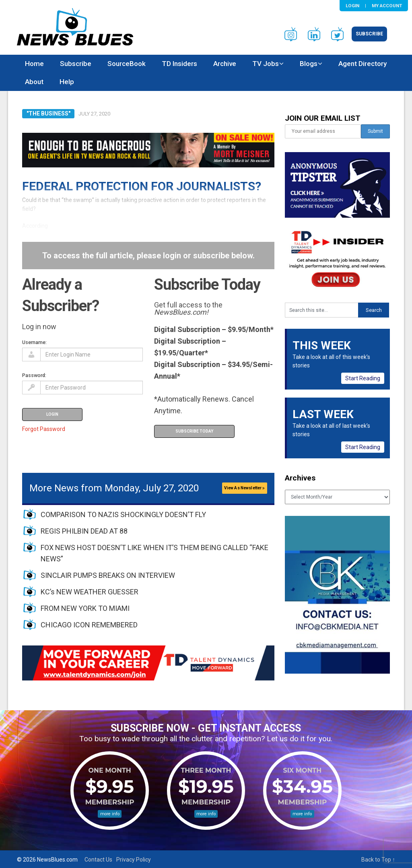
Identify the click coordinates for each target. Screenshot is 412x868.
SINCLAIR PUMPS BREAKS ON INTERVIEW (108, 575)
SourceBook (127, 64)
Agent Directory (363, 64)
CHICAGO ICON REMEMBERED (89, 625)
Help (67, 82)
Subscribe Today (194, 431)
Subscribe (369, 34)
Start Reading (363, 378)
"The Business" (48, 113)
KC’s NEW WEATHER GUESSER (90, 592)
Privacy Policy (134, 860)
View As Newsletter (245, 488)
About (34, 82)
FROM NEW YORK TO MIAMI (85, 608)
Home (34, 64)
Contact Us (98, 860)
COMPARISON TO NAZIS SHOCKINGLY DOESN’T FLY (123, 514)
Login (352, 6)
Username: (34, 342)
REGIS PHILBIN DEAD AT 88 (84, 531)
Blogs (309, 64)
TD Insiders (179, 64)
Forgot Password (44, 429)
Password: (34, 375)
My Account (387, 6)
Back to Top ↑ (378, 860)
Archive (225, 64)
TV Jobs (266, 64)
